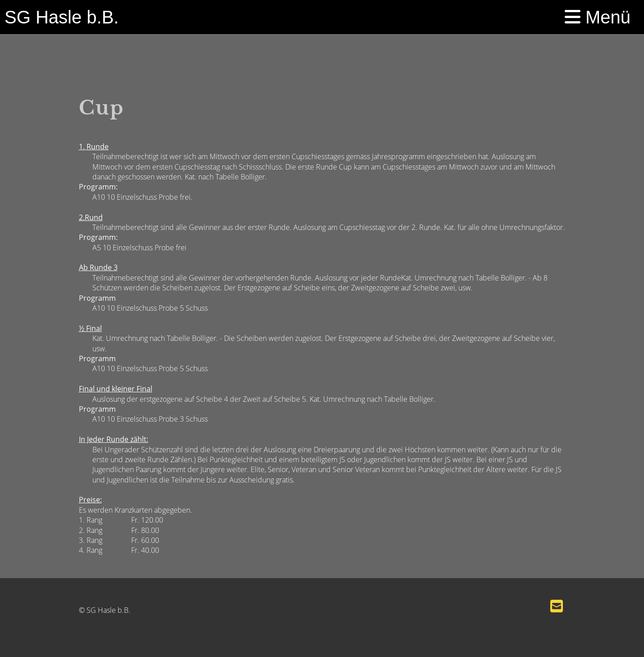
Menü (598, 17)
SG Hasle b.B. (62, 17)
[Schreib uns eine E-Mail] (557, 606)
